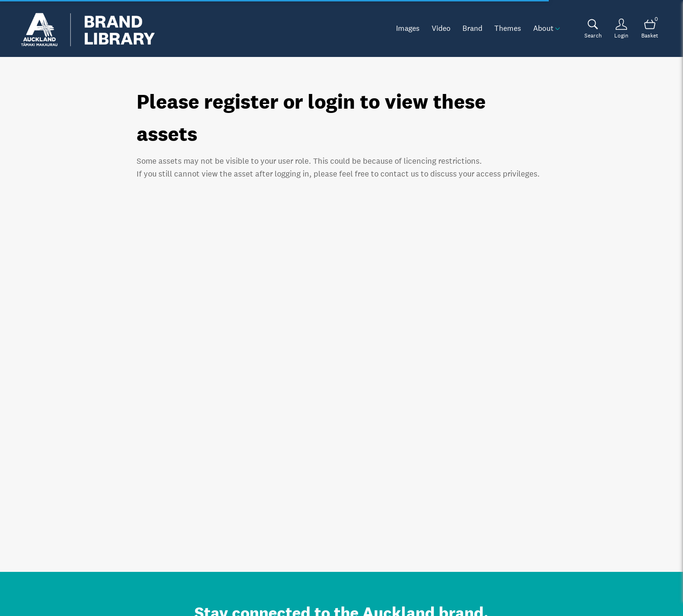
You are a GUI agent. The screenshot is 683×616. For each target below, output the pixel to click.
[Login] (621, 28)
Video (441, 28)
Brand (472, 28)
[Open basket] (650, 28)
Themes (508, 28)
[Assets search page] (593, 28)
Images (408, 28)
